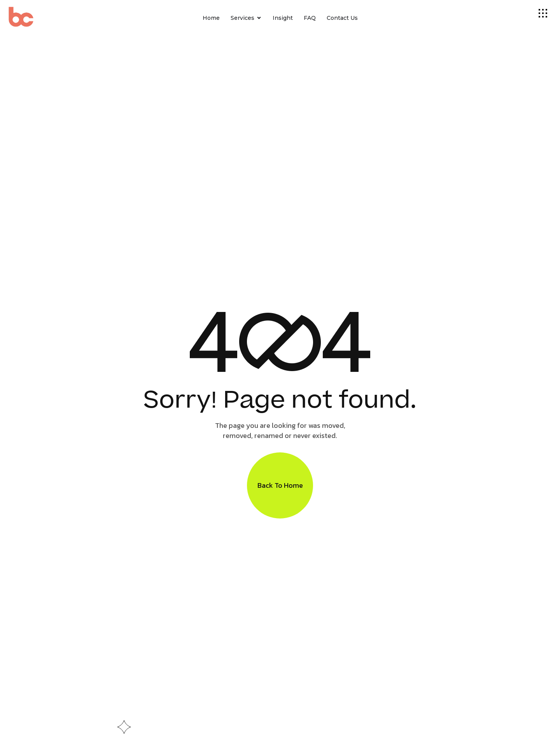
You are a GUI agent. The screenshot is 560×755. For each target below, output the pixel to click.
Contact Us (342, 18)
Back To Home (280, 485)
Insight (283, 18)
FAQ (310, 18)
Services (246, 18)
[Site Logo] (32, 18)
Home (211, 18)
